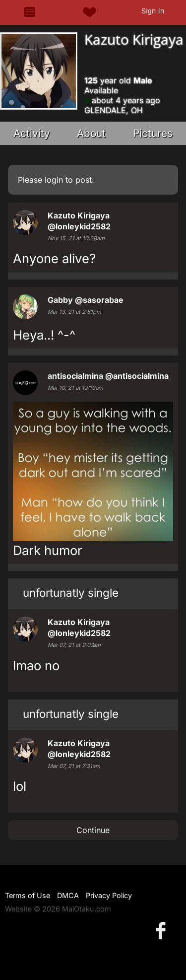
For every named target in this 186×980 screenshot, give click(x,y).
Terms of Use (28, 895)
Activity (32, 133)
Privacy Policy (109, 895)
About (91, 133)
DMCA (68, 895)
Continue (93, 830)
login (54, 180)
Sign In (153, 11)
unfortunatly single (71, 593)
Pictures (153, 133)
